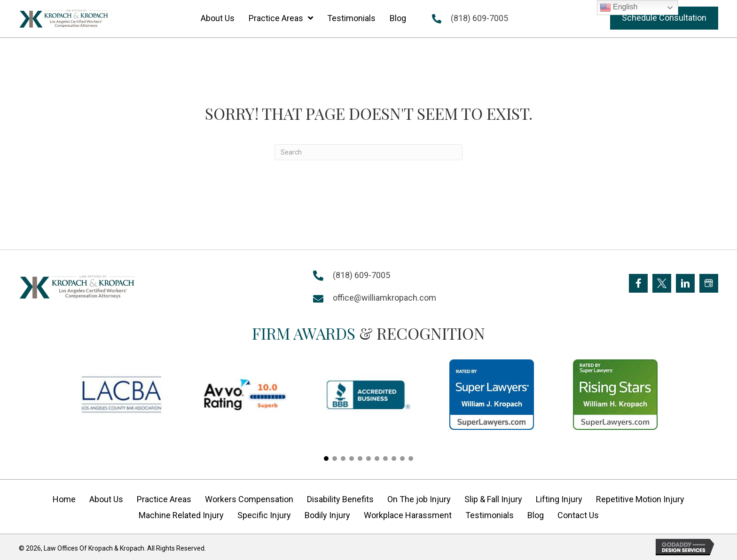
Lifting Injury (559, 499)
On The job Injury (419, 499)
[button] (664, 18)
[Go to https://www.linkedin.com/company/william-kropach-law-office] (685, 283)
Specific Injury (264, 515)
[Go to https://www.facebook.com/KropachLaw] (638, 283)
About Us (106, 499)
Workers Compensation (249, 499)
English (619, 8)
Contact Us (578, 515)
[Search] (368, 152)
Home (64, 499)
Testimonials (490, 515)
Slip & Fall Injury (493, 499)
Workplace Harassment (408, 515)
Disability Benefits (340, 499)
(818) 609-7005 (479, 18)
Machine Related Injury (181, 515)
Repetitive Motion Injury (640, 499)
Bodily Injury (327, 515)
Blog (536, 515)
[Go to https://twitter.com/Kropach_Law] (662, 283)
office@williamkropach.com (384, 298)
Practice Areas (164, 499)
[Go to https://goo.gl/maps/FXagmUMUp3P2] (709, 283)
